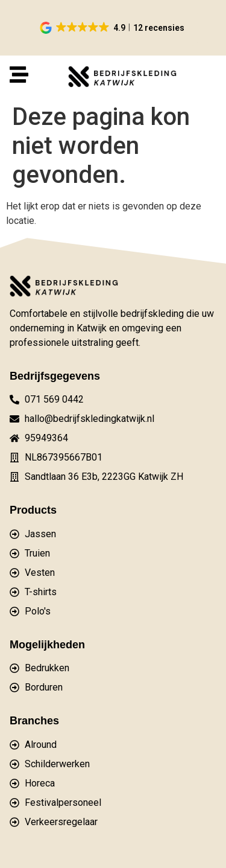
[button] (113, 28)
